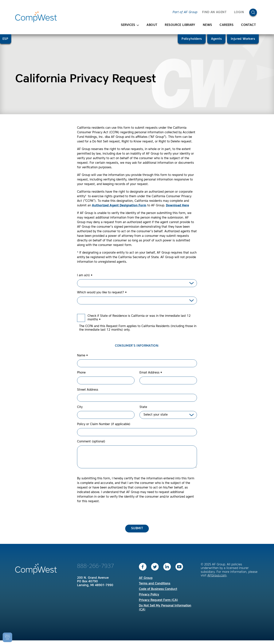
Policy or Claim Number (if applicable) (104, 424)
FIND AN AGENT (214, 12)
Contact (248, 25)
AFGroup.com (217, 576)
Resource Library (180, 25)
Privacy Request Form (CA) (158, 600)
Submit (137, 528)
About (152, 25)
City (80, 407)
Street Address (88, 390)
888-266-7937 (96, 566)
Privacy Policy (149, 595)
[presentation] (106, 514)
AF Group (146, 578)
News (207, 25)
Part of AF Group (185, 12)
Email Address (151, 373)
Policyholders (192, 39)
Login (239, 12)
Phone (81, 373)
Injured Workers (243, 39)
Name (82, 356)
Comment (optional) (91, 442)
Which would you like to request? (102, 293)
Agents (216, 39)
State (143, 407)
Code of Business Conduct (158, 589)
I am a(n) (85, 275)
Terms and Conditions (155, 584)
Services (130, 25)
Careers (227, 25)
